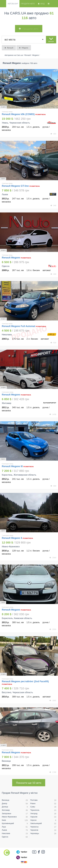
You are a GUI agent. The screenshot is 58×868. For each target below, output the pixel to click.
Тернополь (35, 810)
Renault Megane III (12, 466)
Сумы (33, 807)
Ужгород (34, 813)
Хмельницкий (36, 823)
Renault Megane (11, 258)
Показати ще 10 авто (29, 783)
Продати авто (28, 4)
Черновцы (35, 833)
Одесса (5, 837)
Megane (24, 48)
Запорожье (6, 813)
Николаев (6, 833)
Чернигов (34, 830)
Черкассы (34, 827)
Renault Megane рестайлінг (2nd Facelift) (25, 681)
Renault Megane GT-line (15, 186)
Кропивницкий (8, 823)
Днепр (4, 803)
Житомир (6, 810)
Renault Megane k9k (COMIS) (18, 114)
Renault (9, 48)
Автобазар (13, 4)
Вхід (41, 4)
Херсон (33, 820)
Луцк (4, 827)
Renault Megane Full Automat (18, 326)
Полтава (34, 800)
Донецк (5, 807)
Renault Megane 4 (12, 538)
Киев (4, 820)
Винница (5, 800)
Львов (4, 830)
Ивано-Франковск (9, 817)
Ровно (33, 803)
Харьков (34, 817)
